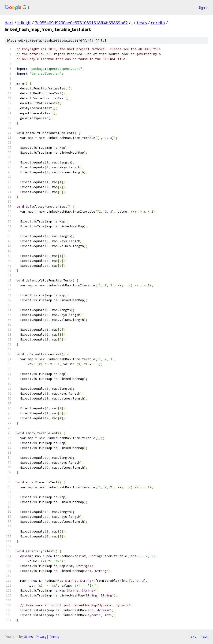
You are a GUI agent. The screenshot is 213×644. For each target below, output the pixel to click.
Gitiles (28, 637)
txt (193, 637)
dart (9, 23)
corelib (158, 23)
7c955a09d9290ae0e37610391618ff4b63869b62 (81, 23)
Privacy (41, 637)
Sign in (203, 7)
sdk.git (24, 23)
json (205, 637)
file (101, 41)
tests (142, 23)
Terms (54, 637)
